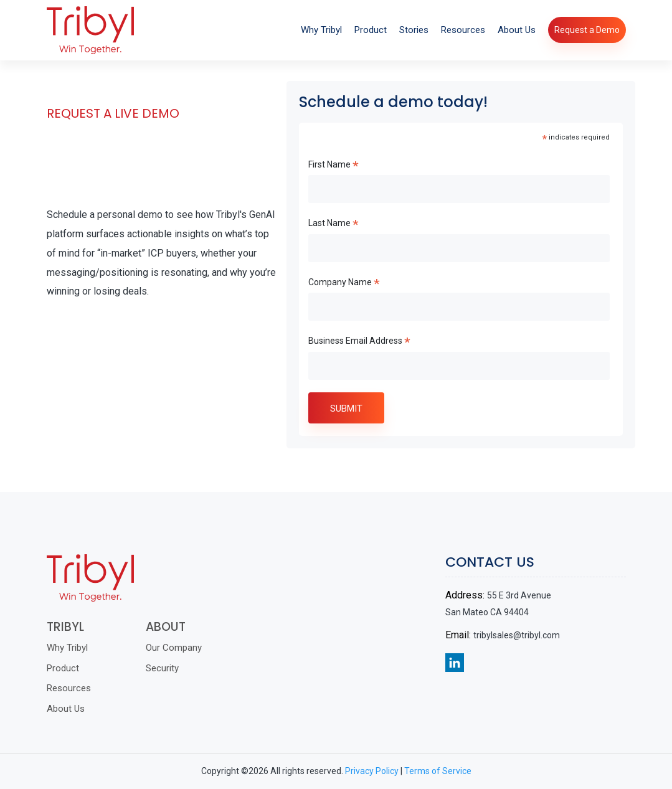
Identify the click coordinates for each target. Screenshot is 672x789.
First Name (334, 166)
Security (152, 668)
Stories (414, 30)
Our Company (163, 648)
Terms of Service (438, 771)
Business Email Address (359, 343)
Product (371, 30)
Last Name (334, 225)
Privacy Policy (372, 771)
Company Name (344, 284)
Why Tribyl (321, 30)
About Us (517, 30)
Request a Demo (587, 30)
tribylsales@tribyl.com (527, 635)
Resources (463, 30)
